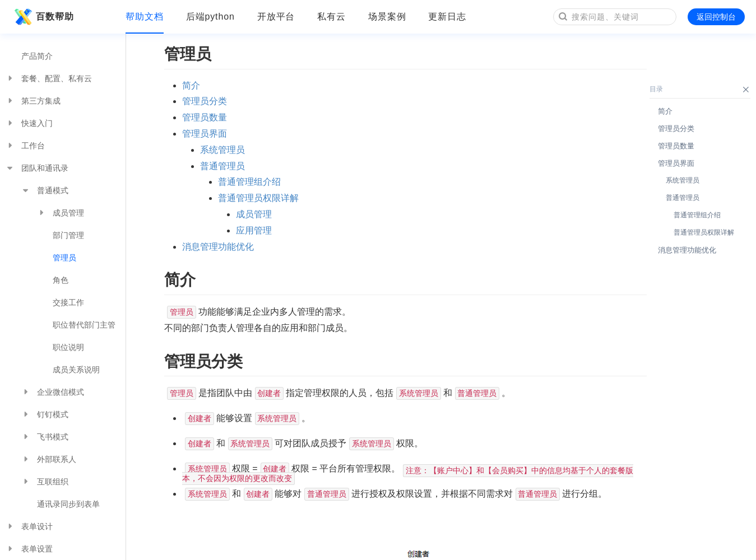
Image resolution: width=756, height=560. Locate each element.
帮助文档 (145, 17)
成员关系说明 (76, 370)
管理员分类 (205, 101)
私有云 (331, 17)
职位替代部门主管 (84, 325)
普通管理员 (222, 166)
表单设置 (29, 549)
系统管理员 (222, 150)
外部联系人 (49, 459)
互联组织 (45, 482)
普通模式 (45, 190)
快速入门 (29, 123)
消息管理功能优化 (218, 247)
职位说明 (68, 347)
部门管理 (68, 235)
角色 (61, 280)
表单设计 (29, 526)
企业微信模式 (53, 392)
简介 (191, 85)
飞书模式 (45, 437)
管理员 (64, 258)
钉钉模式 (45, 414)
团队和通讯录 (37, 168)
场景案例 (387, 17)
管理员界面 (205, 134)
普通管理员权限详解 (258, 198)
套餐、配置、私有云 (49, 78)
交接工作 (68, 302)
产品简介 (37, 56)
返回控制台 (716, 17)
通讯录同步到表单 (68, 504)
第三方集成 (33, 101)
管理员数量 (205, 117)
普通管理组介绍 (249, 182)
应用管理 (254, 230)
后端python (210, 17)
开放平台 (276, 17)
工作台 (25, 146)
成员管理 (61, 213)
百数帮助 (43, 17)
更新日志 (447, 17)
